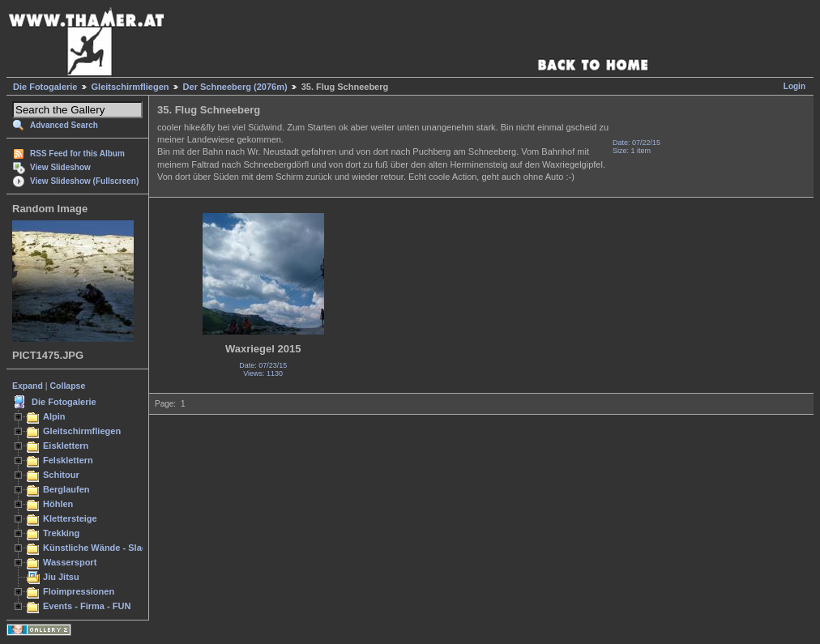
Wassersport (70, 562)
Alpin (54, 416)
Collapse (68, 386)
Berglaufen (66, 489)
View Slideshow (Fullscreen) (84, 181)
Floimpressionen (79, 591)
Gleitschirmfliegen (130, 87)
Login (794, 86)
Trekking (61, 533)
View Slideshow (60, 167)
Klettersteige (70, 518)
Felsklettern (68, 460)
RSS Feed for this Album (77, 154)
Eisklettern (66, 446)
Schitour (61, 475)
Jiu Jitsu (61, 577)
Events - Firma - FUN (87, 606)
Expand (28, 386)
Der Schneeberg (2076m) (235, 87)
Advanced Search (64, 125)
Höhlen (58, 504)
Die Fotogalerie (45, 87)
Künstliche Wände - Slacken (102, 548)
